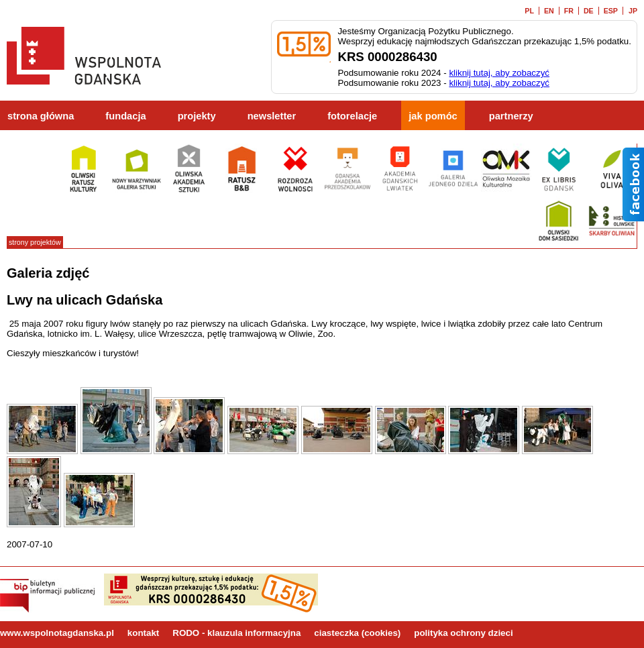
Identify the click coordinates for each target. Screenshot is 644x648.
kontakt (143, 633)
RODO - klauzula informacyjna (236, 633)
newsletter (272, 116)
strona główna (41, 116)
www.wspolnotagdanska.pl (57, 633)
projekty (197, 116)
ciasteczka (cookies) (357, 633)
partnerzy (511, 116)
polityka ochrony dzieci (463, 633)
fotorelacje (352, 116)
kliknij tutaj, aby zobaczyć (499, 73)
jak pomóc (433, 116)
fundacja (125, 116)
